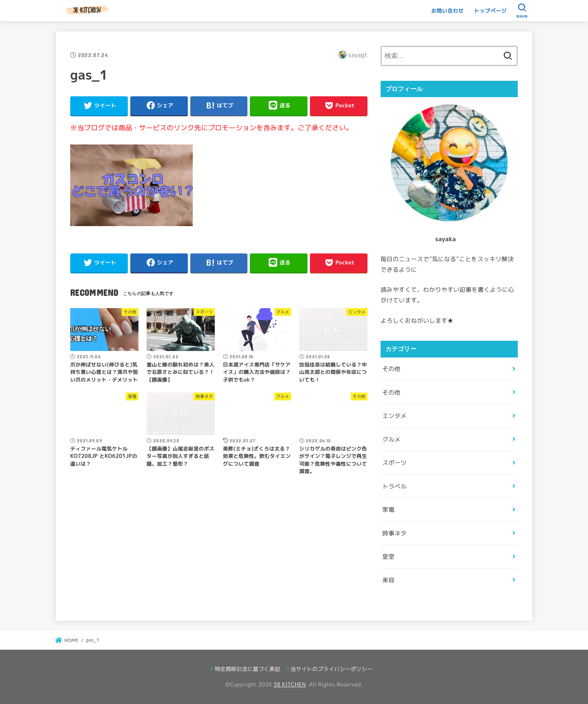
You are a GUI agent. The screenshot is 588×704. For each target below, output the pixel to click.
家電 (388, 510)
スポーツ (394, 463)
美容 (388, 580)
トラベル (394, 486)
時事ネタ (394, 533)
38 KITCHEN (290, 684)
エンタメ (394, 416)
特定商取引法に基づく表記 (247, 669)
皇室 (388, 556)
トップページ (490, 11)
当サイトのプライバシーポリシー (331, 669)
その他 (391, 369)
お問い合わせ (448, 11)
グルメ (391, 439)
